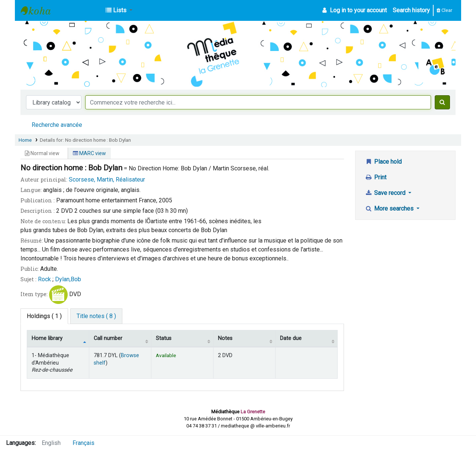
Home (25, 140)
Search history (411, 10)
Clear (444, 10)
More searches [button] (390, 209)
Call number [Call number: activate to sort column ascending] (108, 338)
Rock (44, 279)
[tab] (96, 316)
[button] (119, 10)
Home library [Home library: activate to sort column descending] (47, 338)
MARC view (89, 153)
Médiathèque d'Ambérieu (39, 10)
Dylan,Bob (68, 279)
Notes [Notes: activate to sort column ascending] (225, 338)
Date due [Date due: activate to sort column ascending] (291, 338)
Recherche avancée (57, 125)
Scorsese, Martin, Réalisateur (107, 179)
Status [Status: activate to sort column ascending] (164, 338)
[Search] (442, 102)
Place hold (383, 162)
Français (83, 443)
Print (376, 177)
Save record (386, 193)
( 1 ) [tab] (44, 316)
